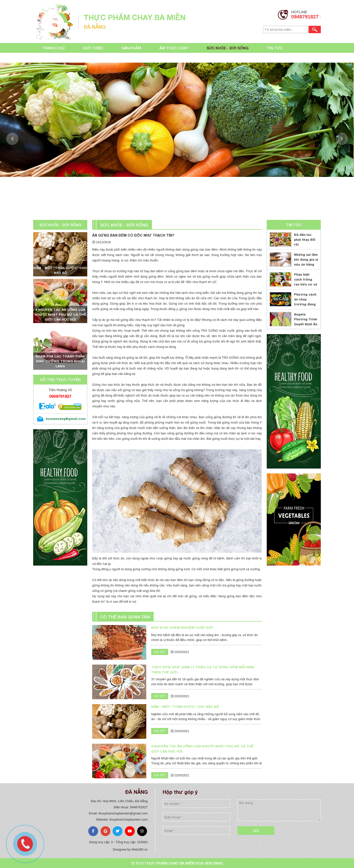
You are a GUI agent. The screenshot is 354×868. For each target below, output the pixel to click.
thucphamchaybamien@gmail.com (123, 813)
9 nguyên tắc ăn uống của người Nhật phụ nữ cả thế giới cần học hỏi (60, 314)
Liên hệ (49, 58)
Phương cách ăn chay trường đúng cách (305, 302)
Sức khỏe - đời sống (228, 48)
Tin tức (275, 48)
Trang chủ (53, 48)
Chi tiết (160, 652)
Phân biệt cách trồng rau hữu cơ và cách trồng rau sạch (306, 284)
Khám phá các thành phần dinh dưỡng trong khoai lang (60, 361)
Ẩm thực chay (174, 48)
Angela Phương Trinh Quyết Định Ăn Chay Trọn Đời (306, 322)
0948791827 (305, 17)
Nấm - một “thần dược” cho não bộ (60, 270)
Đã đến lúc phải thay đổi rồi (305, 240)
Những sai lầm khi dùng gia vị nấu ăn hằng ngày (306, 262)
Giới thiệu (93, 48)
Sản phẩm (131, 48)
